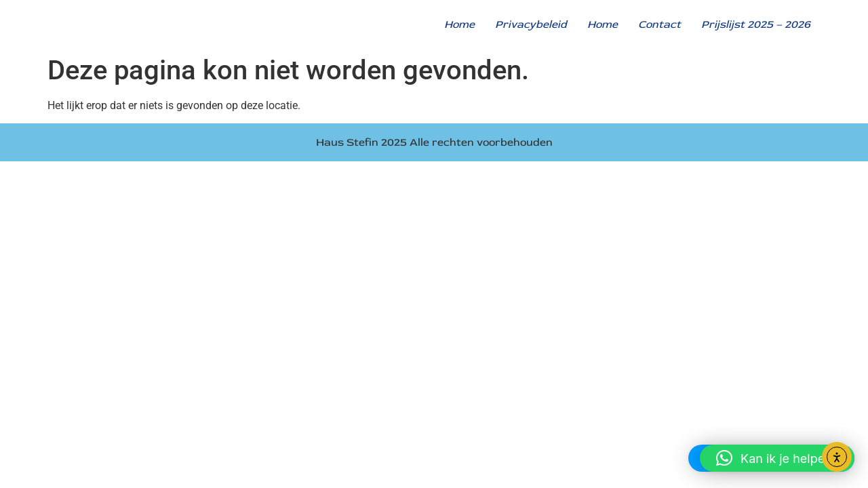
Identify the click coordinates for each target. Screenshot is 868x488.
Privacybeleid (531, 24)
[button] (777, 458)
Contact (659, 24)
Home (459, 24)
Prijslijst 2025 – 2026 (756, 24)
